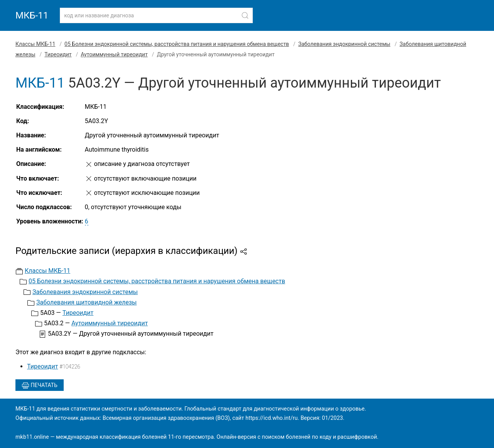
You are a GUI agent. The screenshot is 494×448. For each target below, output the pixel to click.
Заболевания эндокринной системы (344, 44)
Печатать (40, 385)
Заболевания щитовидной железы (86, 302)
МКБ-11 (32, 15)
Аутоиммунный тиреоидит (114, 54)
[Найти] (245, 15)
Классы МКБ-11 (35, 44)
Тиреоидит (58, 54)
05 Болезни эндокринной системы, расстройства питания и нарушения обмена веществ (177, 44)
